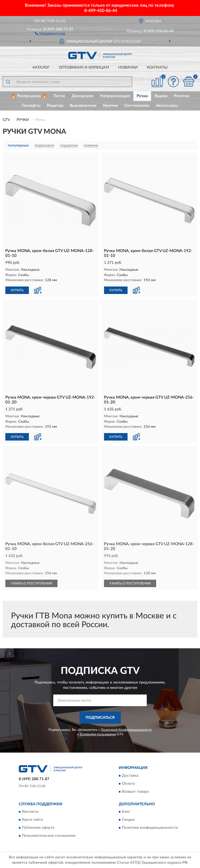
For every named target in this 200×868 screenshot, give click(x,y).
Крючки (110, 106)
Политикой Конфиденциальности (126, 730)
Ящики (161, 96)
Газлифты (31, 106)
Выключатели (83, 106)
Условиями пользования (98, 734)
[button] (50, 33)
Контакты (157, 68)
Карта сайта (32, 820)
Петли (59, 96)
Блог (126, 812)
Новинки (128, 68)
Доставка (130, 776)
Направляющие (115, 96)
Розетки (182, 96)
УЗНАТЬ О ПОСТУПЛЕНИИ (31, 583)
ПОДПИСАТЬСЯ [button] (100, 718)
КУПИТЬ (17, 290)
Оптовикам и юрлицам (84, 68)
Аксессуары (167, 106)
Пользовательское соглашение (49, 836)
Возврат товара (135, 792)
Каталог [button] (41, 68)
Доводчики (83, 96)
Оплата (128, 784)
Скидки (128, 820)
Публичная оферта (38, 828)
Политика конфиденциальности (150, 828)
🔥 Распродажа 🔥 (29, 96)
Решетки (55, 106)
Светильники (137, 106)
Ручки (142, 96)
